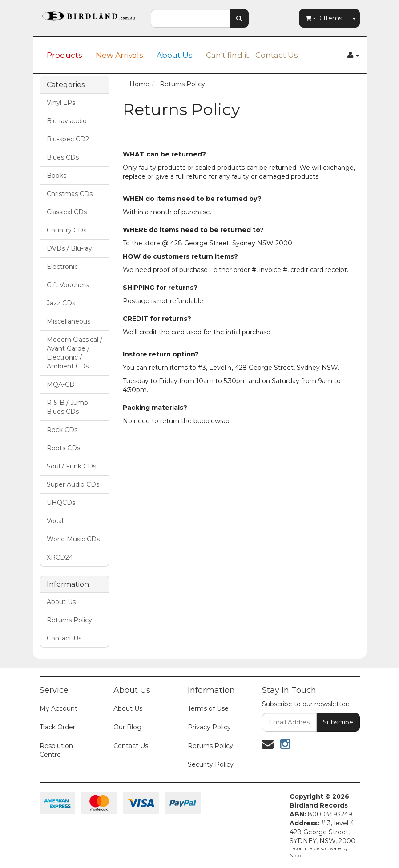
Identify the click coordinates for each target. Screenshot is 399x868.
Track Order (57, 727)
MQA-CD (61, 384)
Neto (295, 856)
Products (64, 55)
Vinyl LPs (61, 103)
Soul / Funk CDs (71, 466)
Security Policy (211, 764)
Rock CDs (62, 430)
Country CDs (66, 230)
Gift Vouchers (68, 285)
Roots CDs (63, 448)
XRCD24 (60, 557)
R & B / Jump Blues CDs (67, 407)
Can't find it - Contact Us (252, 55)
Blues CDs (63, 157)
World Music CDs (73, 539)
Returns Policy (69, 620)
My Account (58, 708)
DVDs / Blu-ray (69, 248)
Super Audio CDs (73, 484)
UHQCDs (61, 503)
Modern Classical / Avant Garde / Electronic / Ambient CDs (75, 353)
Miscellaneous (69, 321)
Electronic (62, 267)
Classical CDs (67, 212)
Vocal (55, 521)
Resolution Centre (56, 750)
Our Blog (127, 727)
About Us (175, 55)
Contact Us (64, 638)
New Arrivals (119, 55)
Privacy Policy (209, 727)
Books (56, 176)
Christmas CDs (70, 194)
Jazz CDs (61, 303)
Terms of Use (208, 708)
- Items (324, 18)
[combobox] (190, 18)
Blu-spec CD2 (68, 139)
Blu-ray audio (67, 121)
